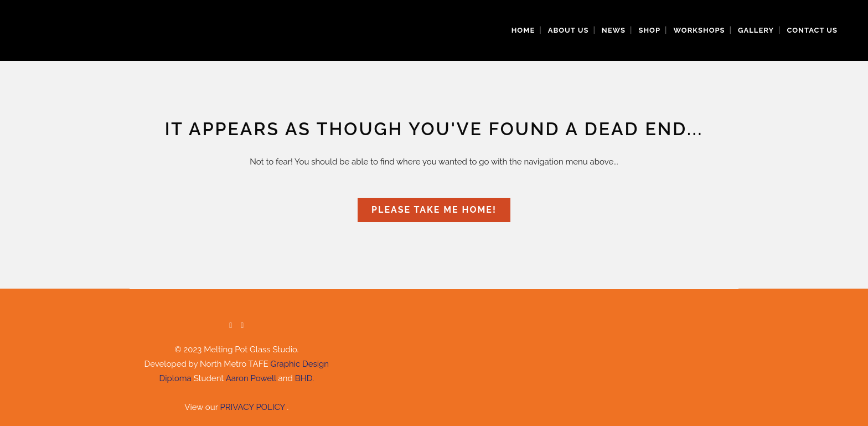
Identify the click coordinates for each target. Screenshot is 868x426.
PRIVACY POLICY (253, 407)
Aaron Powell (251, 378)
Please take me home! (434, 210)
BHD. (304, 378)
